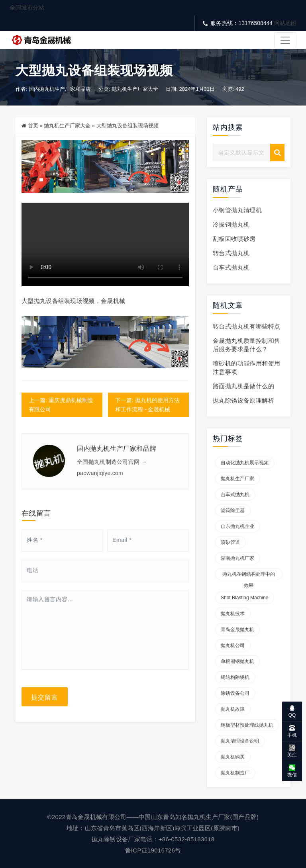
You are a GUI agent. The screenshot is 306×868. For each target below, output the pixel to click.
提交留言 (45, 697)
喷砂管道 (230, 542)
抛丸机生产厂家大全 (135, 89)
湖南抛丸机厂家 (237, 558)
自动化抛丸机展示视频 (245, 463)
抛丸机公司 (233, 645)
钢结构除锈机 (235, 677)
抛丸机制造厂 (235, 773)
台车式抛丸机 (231, 267)
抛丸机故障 (233, 709)
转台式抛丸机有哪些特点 (246, 326)
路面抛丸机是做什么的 (243, 386)
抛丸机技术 (233, 614)
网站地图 (285, 23)
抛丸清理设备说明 (240, 741)
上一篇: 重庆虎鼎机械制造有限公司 (61, 405)
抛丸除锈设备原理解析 (243, 400)
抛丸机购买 (233, 757)
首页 (33, 126)
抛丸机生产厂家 (237, 479)
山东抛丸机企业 (237, 526)
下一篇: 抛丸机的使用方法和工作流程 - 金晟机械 (147, 405)
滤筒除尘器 (233, 510)
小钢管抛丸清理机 (237, 210)
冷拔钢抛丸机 (231, 224)
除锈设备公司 (235, 693)
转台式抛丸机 (231, 253)
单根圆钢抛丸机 (237, 661)
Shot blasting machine (244, 598)
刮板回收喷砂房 (234, 239)
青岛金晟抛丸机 (237, 629)
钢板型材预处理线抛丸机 (247, 725)
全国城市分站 (27, 8)
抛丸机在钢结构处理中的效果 (249, 576)
